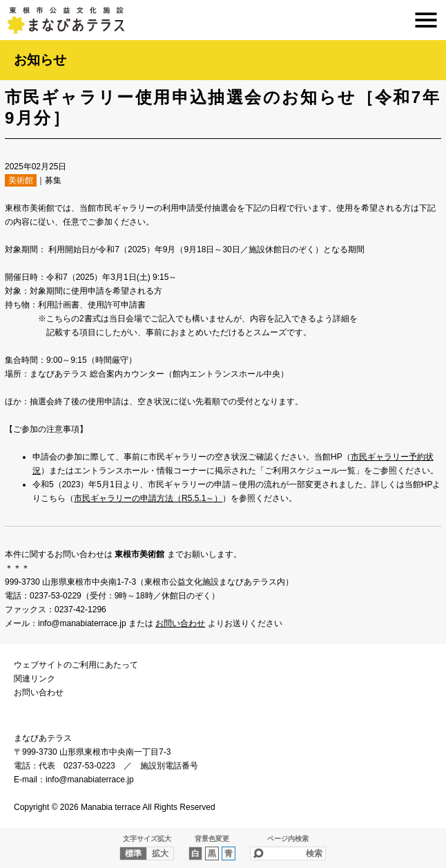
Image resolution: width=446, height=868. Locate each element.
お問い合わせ (180, 623)
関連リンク (35, 679)
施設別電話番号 (169, 766)
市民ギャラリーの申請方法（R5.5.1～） (148, 498)
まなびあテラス (223, 20)
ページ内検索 (288, 839)
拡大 (160, 853)
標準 (133, 853)
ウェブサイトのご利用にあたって (76, 665)
